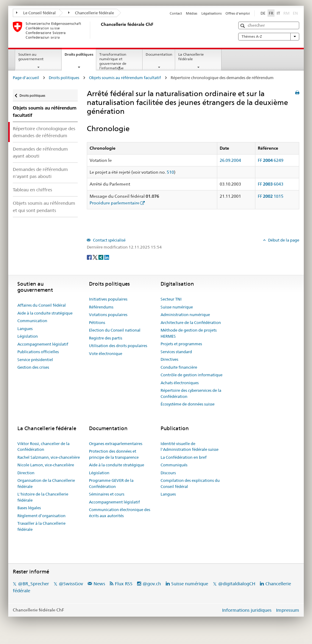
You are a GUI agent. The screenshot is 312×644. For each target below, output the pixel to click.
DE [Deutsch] (263, 13)
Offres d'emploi (238, 13)
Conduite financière (179, 367)
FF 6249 (271, 160)
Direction (26, 473)
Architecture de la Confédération (191, 322)
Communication (32, 321)
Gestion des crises (33, 367)
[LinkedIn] (107, 257)
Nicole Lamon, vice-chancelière (46, 465)
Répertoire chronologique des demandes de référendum (44, 132)
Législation (28, 336)
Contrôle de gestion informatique (191, 375)
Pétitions (97, 322)
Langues (25, 329)
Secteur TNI (171, 299)
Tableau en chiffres (32, 190)
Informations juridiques (247, 610)
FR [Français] (271, 13)
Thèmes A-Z (269, 37)
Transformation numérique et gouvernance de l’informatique (113, 61)
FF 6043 (271, 184)
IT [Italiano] (278, 13)
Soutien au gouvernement (31, 57)
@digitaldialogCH (237, 584)
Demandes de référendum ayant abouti (40, 152)
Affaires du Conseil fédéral (42, 305)
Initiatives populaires (108, 299)
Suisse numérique (177, 307)
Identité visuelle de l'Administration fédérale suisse (190, 447)
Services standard (176, 352)
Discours (168, 473)
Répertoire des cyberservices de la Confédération (191, 393)
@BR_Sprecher (34, 584)
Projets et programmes (181, 344)
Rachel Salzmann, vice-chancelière (49, 457)
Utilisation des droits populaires (118, 346)
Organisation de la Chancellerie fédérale (46, 483)
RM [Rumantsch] (286, 13)
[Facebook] (90, 257)
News (99, 584)
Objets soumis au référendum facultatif (125, 78)
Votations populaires (108, 315)
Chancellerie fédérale (91, 13)
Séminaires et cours (107, 494)
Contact (176, 13)
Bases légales (29, 508)
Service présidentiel (35, 360)
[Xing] (101, 257)
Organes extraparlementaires (116, 444)
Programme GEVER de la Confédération (111, 483)
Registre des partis (106, 338)
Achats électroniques (180, 383)
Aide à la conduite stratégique (45, 313)
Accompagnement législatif (43, 344)
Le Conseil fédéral (36, 13)
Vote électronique (106, 353)
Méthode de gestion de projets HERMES (189, 333)
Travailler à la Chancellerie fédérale (41, 526)
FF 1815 (271, 196)
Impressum (288, 610)
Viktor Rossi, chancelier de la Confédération (43, 447)
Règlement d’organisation (41, 516)
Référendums (101, 307)
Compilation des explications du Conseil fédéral (190, 483)
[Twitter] (96, 257)
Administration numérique (185, 315)
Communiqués (174, 465)
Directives (169, 359)
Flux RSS (124, 584)
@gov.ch (152, 584)
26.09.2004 (230, 160)
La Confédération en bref (184, 457)
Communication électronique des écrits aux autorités (120, 513)
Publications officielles (38, 352)
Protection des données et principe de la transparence (114, 454)
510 (170, 172)
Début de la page (283, 240)
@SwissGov (71, 584)
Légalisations (211, 13)
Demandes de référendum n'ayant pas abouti (40, 173)
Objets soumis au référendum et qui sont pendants (44, 207)
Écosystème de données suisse (188, 404)
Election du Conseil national (115, 330)
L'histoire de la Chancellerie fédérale (43, 497)
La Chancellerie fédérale (191, 57)
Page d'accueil (26, 78)
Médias (191, 13)
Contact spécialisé (109, 240)
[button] (243, 26)
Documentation (159, 54)
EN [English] (295, 13)
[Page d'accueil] (100, 30)
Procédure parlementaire (115, 203)
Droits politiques (80, 56)
